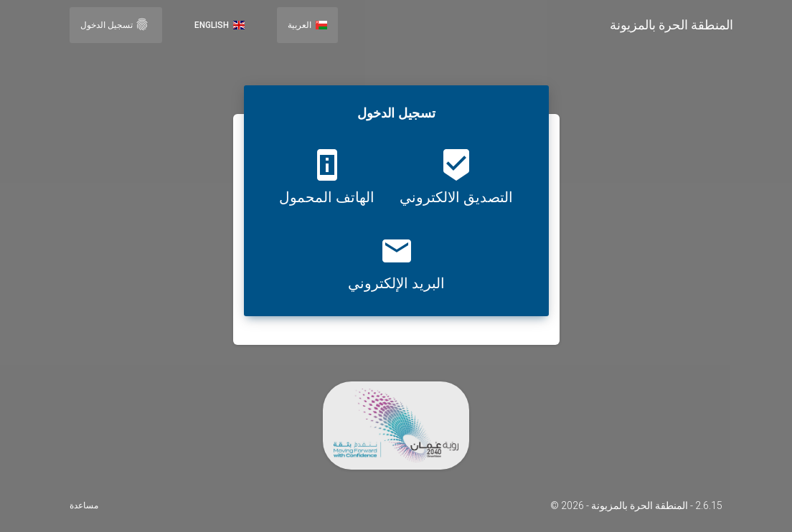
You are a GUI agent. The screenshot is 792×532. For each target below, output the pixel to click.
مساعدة (84, 505)
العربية (307, 25)
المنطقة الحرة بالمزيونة (671, 25)
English (220, 25)
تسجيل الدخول (115, 24)
